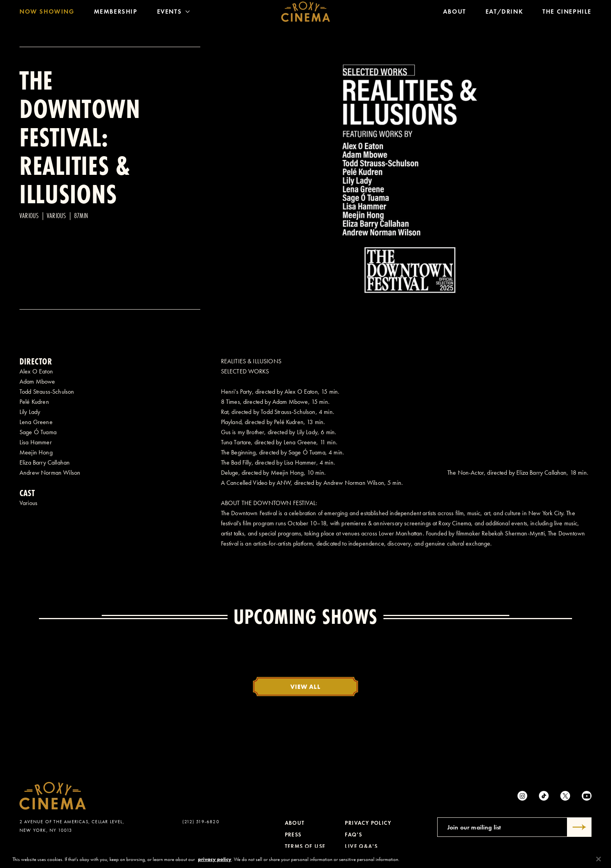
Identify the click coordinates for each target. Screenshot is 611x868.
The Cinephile (567, 13)
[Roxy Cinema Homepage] (306, 14)
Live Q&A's (361, 846)
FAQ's (353, 835)
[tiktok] (544, 796)
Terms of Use (305, 846)
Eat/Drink (504, 13)
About (455, 13)
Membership (116, 13)
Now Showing (47, 13)
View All (305, 687)
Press (293, 835)
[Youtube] (587, 796)
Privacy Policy (368, 823)
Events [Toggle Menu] (174, 13)
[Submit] (579, 827)
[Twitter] (565, 796)
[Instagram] (522, 796)
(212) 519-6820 (201, 822)
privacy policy (215, 862)
